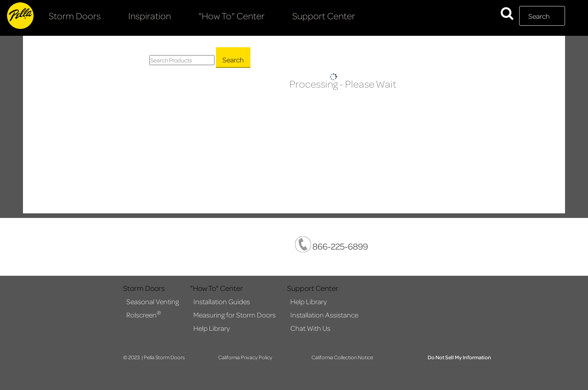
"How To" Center (232, 16)
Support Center (324, 16)
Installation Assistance (324, 315)
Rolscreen (144, 314)
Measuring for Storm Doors (235, 315)
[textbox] (542, 16)
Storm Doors (75, 16)
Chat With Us (310, 328)
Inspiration (150, 16)
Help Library (212, 328)
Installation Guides (222, 301)
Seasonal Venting (153, 301)
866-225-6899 (331, 244)
